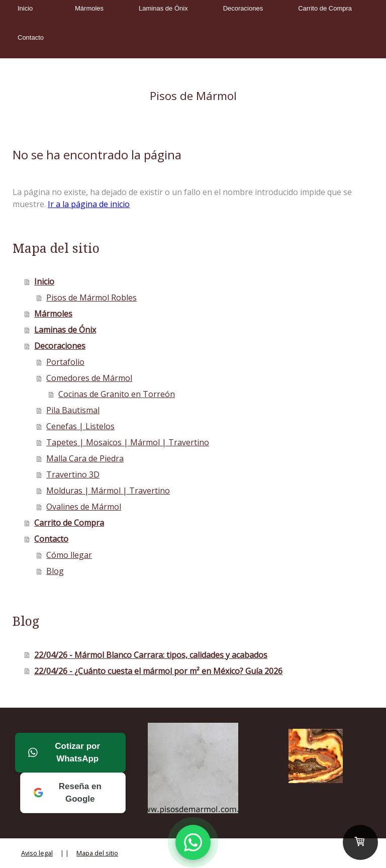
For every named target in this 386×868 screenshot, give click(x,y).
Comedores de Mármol (89, 378)
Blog (55, 571)
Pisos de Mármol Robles (91, 298)
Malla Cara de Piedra (85, 458)
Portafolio (65, 362)
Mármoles (89, 8)
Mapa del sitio (97, 853)
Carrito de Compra (325, 8)
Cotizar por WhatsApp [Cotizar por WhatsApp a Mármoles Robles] (64, 753)
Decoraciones (243, 8)
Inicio (25, 8)
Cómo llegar (69, 555)
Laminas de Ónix (163, 8)
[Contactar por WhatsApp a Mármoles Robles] (193, 842)
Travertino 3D (73, 474)
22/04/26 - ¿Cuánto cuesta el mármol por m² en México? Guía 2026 (158, 671)
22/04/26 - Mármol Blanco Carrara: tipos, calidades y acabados (151, 655)
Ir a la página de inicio (89, 204)
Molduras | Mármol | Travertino (108, 491)
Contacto (31, 37)
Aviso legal (37, 853)
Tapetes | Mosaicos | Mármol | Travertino (128, 442)
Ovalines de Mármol (84, 507)
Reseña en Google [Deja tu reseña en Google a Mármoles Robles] (68, 793)
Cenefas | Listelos (80, 426)
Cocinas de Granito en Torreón (117, 394)
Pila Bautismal (73, 410)
